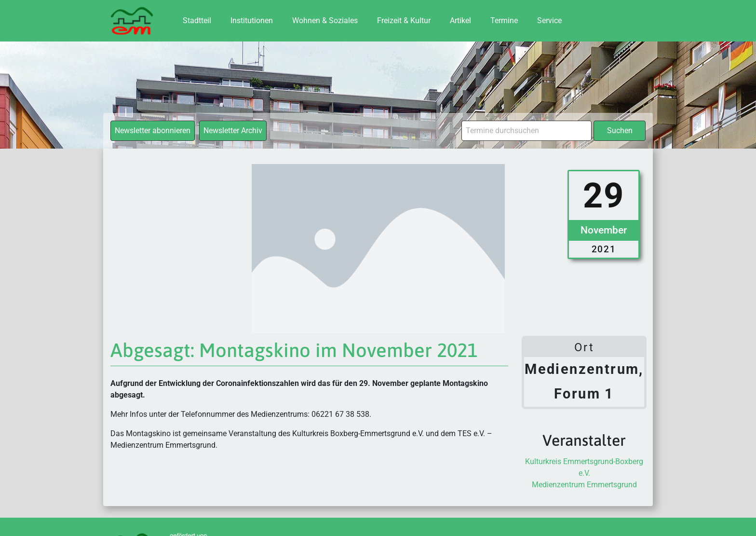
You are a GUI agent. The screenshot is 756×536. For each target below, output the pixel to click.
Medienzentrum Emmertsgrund (584, 485)
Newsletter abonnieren (153, 131)
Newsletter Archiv (233, 131)
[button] (21, 515)
